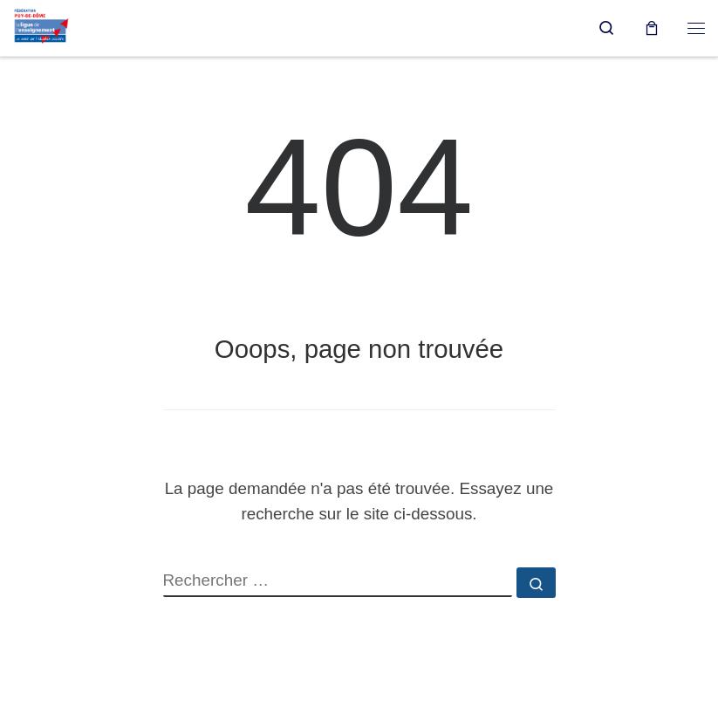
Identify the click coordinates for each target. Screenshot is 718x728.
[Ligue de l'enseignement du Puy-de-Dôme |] (41, 26)
